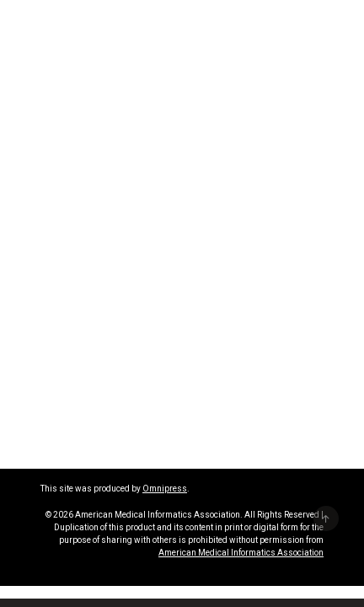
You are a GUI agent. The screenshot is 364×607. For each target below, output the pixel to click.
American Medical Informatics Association (241, 553)
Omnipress (165, 489)
